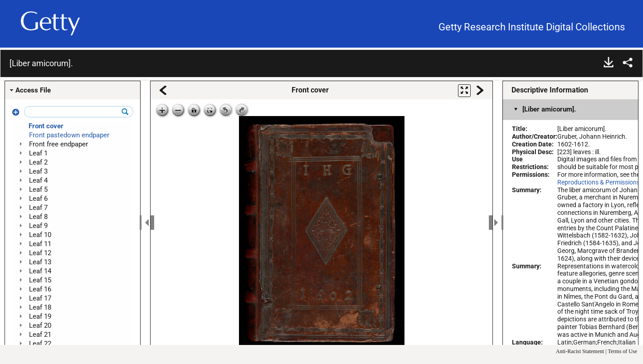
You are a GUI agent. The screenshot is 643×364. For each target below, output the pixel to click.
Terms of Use (623, 351)
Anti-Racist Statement (580, 351)
